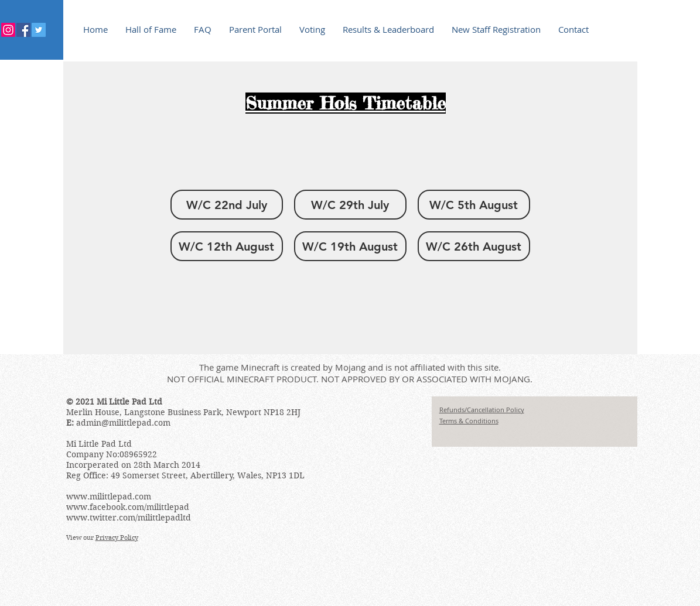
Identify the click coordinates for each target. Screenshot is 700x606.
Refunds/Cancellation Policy (482, 410)
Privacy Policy (117, 537)
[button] (227, 205)
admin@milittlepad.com (123, 423)
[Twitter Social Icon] (39, 30)
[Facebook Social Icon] (23, 30)
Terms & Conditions (469, 421)
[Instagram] (8, 30)
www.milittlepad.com (109, 497)
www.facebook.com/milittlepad (128, 507)
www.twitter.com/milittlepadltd (129, 518)
